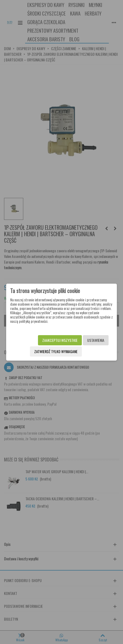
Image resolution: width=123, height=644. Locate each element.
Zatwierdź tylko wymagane (56, 351)
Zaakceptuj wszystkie (60, 340)
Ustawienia (96, 340)
